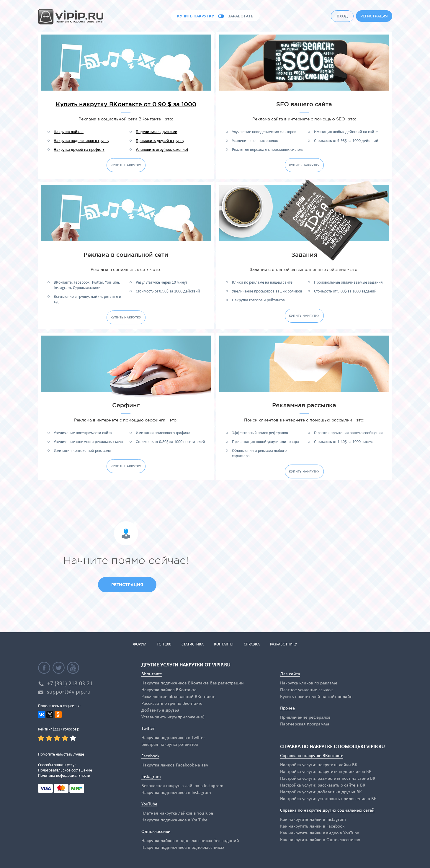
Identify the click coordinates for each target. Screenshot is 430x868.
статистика (193, 644)
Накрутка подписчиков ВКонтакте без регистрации (193, 683)
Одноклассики (156, 832)
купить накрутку (196, 16)
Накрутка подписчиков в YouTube (174, 820)
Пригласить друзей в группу (160, 141)
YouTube (149, 804)
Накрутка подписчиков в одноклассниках (183, 848)
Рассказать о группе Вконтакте (172, 704)
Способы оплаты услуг (57, 765)
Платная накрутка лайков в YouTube (177, 813)
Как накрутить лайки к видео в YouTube (320, 833)
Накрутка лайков (69, 132)
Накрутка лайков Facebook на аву (175, 765)
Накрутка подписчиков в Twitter (173, 738)
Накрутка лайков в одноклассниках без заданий (190, 841)
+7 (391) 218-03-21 (70, 684)
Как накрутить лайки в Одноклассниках (320, 840)
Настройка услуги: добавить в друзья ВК (321, 792)
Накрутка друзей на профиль (79, 150)
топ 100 (164, 644)
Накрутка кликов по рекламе (309, 683)
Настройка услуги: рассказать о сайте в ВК (323, 785)
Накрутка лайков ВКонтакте (169, 690)
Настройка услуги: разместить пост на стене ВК (328, 779)
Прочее (287, 708)
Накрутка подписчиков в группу (81, 141)
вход (342, 16)
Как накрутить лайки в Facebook (312, 826)
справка (252, 644)
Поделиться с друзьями (157, 132)
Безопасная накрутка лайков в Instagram (182, 786)
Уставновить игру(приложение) (173, 717)
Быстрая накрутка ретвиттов (170, 745)
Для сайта (290, 674)
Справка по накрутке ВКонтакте (312, 756)
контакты (224, 644)
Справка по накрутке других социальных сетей (327, 810)
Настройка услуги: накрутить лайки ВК (319, 765)
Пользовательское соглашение (65, 770)
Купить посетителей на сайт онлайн (316, 697)
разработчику (283, 644)
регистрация (374, 16)
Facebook (150, 756)
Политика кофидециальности (64, 776)
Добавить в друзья (160, 710)
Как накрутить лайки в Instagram (313, 820)
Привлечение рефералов (305, 717)
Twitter (148, 729)
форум (140, 644)
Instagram (151, 777)
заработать (241, 16)
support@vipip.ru (69, 692)
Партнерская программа (305, 724)
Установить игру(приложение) (162, 150)
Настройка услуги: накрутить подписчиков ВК (326, 772)
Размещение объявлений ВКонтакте (178, 697)
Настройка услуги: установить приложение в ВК (328, 799)
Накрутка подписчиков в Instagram (176, 793)
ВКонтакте (152, 674)
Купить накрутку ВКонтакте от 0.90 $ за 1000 (126, 104)
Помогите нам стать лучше (61, 755)
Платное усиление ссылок (306, 690)
